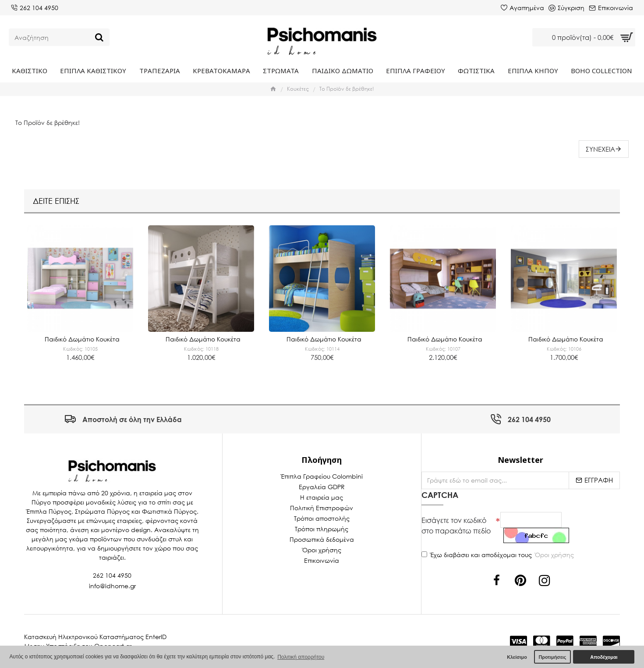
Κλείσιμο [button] (517, 657)
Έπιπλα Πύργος (49, 511)
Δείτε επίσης (56, 200)
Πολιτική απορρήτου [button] (301, 657)
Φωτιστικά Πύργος (169, 511)
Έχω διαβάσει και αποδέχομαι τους (498, 555)
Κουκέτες (298, 89)
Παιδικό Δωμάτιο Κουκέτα (82, 338)
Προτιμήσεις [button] (552, 657)
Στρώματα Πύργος (102, 511)
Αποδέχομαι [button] (604, 657)
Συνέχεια (600, 149)
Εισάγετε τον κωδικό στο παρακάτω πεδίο (456, 525)
